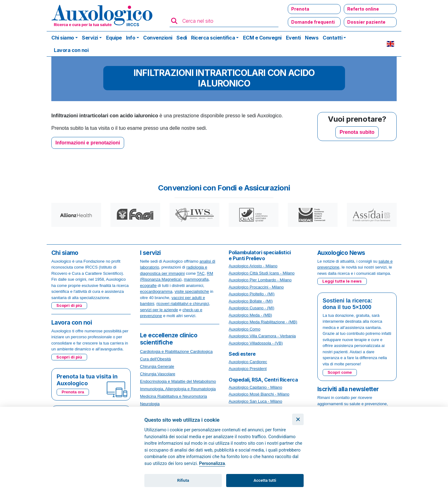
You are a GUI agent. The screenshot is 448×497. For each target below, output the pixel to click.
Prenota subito (357, 132)
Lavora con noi (71, 50)
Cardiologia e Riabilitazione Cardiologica (176, 352)
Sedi (182, 38)
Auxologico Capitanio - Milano (255, 387)
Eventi (293, 38)
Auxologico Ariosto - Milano (253, 266)
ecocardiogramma (156, 291)
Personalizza (212, 464)
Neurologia (150, 404)
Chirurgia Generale (157, 366)
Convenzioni (158, 38)
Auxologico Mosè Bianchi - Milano (259, 394)
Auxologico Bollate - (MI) (251, 301)
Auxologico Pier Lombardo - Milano (260, 280)
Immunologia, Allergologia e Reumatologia (178, 389)
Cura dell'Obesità (155, 359)
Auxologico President (248, 369)
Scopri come (340, 372)
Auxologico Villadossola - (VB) (256, 343)
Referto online (363, 9)
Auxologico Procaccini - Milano (256, 287)
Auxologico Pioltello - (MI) (252, 294)
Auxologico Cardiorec (248, 362)
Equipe (114, 38)
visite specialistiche (192, 291)
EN (390, 44)
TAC (201, 273)
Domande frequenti (313, 22)
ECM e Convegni (262, 38)
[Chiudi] (298, 419)
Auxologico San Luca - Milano (255, 401)
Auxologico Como (245, 329)
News (312, 38)
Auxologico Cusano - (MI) (252, 308)
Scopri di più (69, 305)
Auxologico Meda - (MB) (250, 315)
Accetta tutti (265, 480)
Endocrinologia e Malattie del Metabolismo (178, 381)
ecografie (148, 286)
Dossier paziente (366, 22)
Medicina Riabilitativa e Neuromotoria (173, 396)
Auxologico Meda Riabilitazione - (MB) (263, 322)
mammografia (196, 279)
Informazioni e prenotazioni (88, 143)
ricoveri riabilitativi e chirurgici (183, 304)
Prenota (300, 9)
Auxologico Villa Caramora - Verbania (262, 336)
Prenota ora (73, 392)
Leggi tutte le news (342, 281)
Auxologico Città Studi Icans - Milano (262, 273)
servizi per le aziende (159, 310)
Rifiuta (183, 480)
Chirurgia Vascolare (158, 374)
